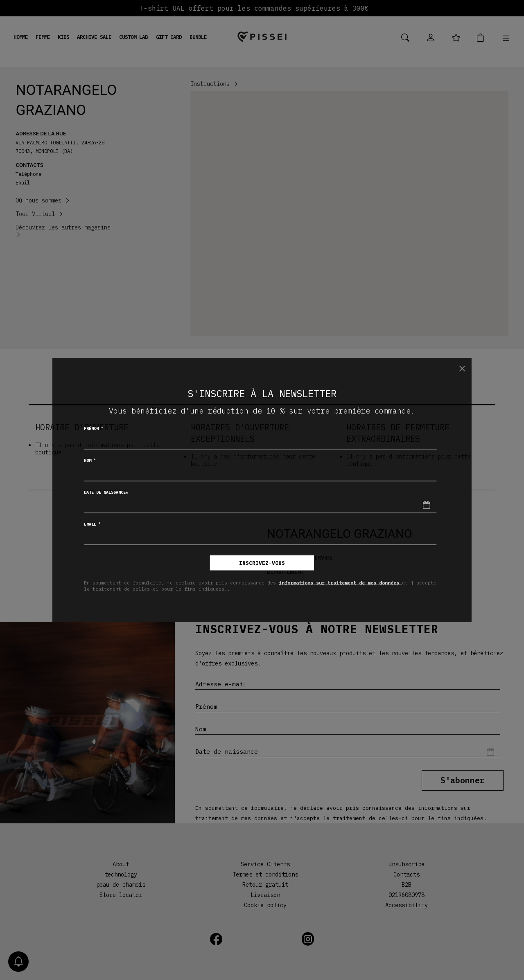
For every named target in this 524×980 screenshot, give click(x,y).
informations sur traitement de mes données (340, 582)
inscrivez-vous (262, 563)
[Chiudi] (462, 368)
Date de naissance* (106, 492)
